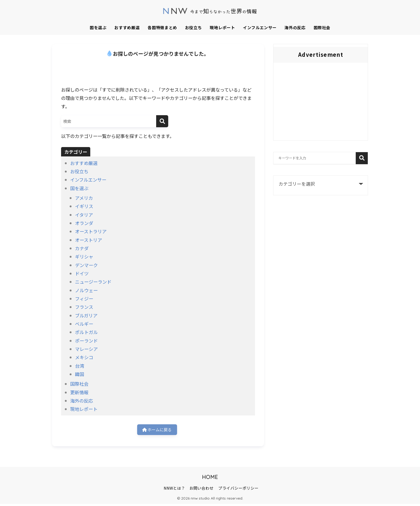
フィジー (84, 299)
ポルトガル (86, 332)
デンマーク (86, 265)
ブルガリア (86, 315)
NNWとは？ (174, 490)
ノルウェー (86, 290)
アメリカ (84, 198)
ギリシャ (84, 256)
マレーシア (86, 349)
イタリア (84, 215)
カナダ (82, 248)
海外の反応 (295, 27)
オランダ (84, 223)
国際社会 (322, 27)
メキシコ (84, 357)
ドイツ (82, 273)
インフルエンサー (260, 27)
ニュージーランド (93, 282)
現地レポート (222, 27)
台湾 (80, 366)
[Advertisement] (321, 103)
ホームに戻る (157, 431)
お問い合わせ (201, 490)
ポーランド (86, 341)
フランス (84, 307)
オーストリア (89, 240)
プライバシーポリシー (238, 490)
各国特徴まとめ (162, 27)
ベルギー (84, 324)
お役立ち (194, 27)
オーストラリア (91, 231)
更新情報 (79, 392)
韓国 (80, 374)
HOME (210, 479)
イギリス (84, 206)
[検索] (162, 121)
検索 (362, 158)
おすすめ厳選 (127, 27)
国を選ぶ (98, 27)
